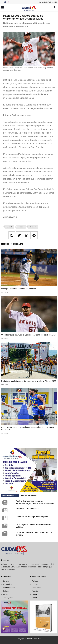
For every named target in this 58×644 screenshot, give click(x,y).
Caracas (6, 581)
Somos (35, 598)
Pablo (21, 227)
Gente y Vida (8, 598)
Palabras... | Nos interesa (27, 509)
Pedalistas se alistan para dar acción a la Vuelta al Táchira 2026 (29, 381)
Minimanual (36, 588)
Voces (5, 594)
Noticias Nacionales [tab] (29, 495)
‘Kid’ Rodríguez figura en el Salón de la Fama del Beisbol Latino (28, 335)
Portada (35, 581)
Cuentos (35, 584)
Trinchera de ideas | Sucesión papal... (33, 517)
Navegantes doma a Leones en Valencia (19, 289)
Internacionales (9, 588)
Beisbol (33, 227)
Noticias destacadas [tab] (10, 495)
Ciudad (35, 594)
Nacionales (7, 584)
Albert (10, 227)
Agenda (35, 591)
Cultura (6, 591)
